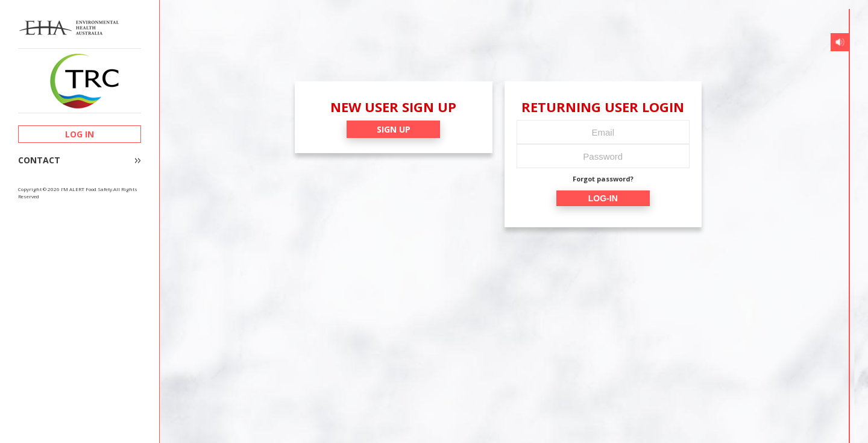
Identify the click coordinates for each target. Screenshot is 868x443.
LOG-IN (603, 198)
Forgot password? (603, 179)
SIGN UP (394, 129)
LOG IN (80, 134)
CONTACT (39, 160)
